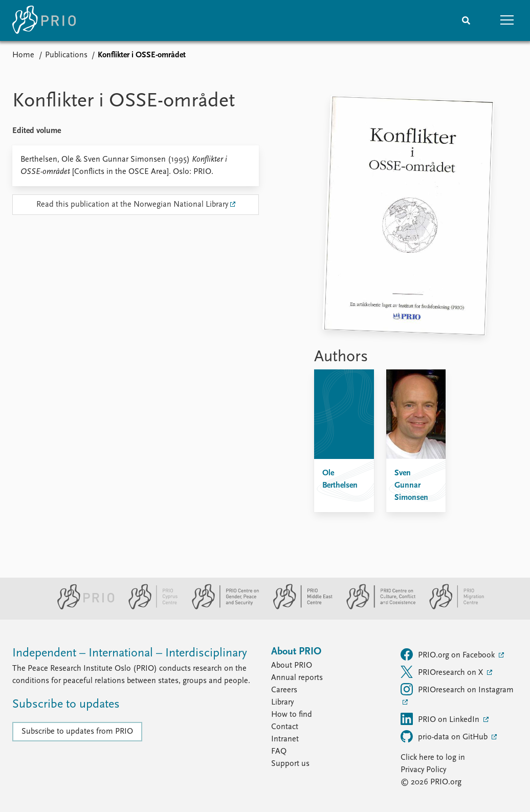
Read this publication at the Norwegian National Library (132, 205)
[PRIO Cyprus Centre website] (149, 607)
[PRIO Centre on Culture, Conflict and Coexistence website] (377, 607)
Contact (285, 727)
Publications (66, 55)
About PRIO (292, 666)
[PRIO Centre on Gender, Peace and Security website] (221, 607)
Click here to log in (433, 758)
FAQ (279, 752)
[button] (507, 20)
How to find (292, 715)
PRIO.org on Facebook (449, 654)
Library (282, 703)
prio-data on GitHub (445, 736)
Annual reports (297, 678)
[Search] (466, 20)
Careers (284, 690)
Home (23, 55)
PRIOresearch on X (443, 672)
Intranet (285, 739)
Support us (290, 764)
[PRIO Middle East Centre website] (299, 607)
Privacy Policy (423, 770)
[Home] (44, 20)
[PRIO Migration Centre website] (451, 607)
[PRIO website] (82, 607)
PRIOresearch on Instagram (457, 689)
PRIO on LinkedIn (441, 719)
